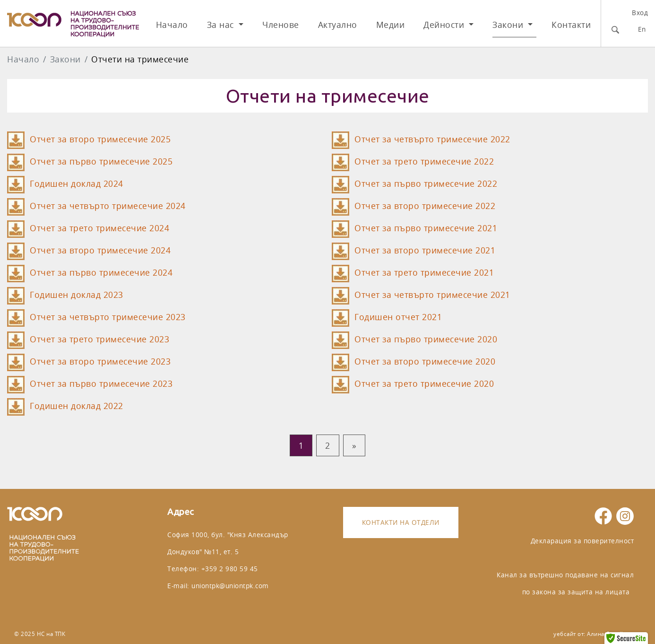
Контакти (571, 25)
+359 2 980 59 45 (230, 569)
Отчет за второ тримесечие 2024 (100, 250)
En (642, 29)
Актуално (338, 25)
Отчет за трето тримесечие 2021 (424, 273)
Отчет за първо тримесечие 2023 (101, 384)
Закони (509, 25)
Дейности (445, 25)
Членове (281, 25)
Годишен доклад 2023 (77, 295)
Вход (640, 13)
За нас (222, 25)
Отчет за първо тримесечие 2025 (101, 161)
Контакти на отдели (401, 522)
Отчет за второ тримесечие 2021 (425, 250)
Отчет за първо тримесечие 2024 (101, 273)
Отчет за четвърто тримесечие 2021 (432, 295)
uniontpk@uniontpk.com (230, 586)
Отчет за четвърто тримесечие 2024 (108, 206)
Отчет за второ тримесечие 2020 (425, 361)
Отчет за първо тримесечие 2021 (426, 228)
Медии (391, 25)
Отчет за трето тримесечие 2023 (99, 339)
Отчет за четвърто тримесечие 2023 (108, 317)
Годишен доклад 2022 (77, 406)
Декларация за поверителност (582, 541)
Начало (172, 25)
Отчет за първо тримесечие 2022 (426, 184)
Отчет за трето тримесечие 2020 (424, 384)
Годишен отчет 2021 (398, 317)
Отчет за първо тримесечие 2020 (426, 339)
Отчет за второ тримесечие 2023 (100, 361)
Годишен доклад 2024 (77, 184)
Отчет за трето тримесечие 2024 (99, 228)
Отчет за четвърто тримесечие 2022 (432, 139)
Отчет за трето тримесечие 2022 (424, 161)
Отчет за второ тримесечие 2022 (425, 206)
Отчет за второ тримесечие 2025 (100, 139)
